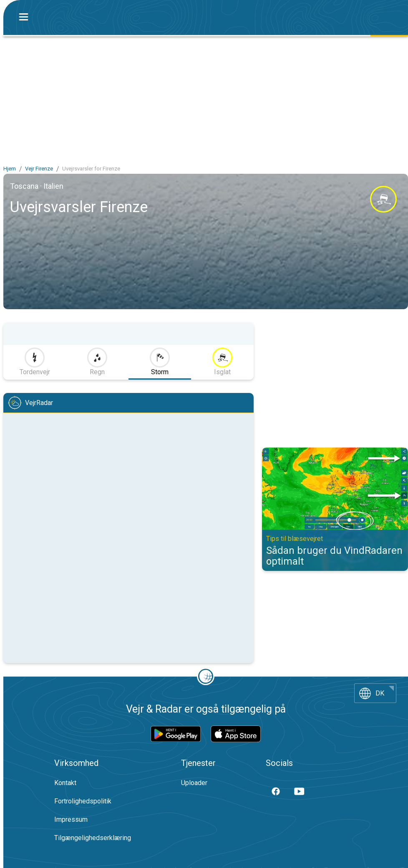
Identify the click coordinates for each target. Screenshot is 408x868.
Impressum (71, 819)
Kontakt (65, 783)
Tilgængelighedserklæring (93, 838)
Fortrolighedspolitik (83, 801)
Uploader (194, 783)
